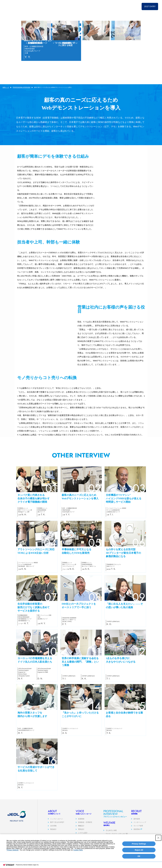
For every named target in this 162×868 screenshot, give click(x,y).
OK (139, 865)
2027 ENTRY (150, 6)
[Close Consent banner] (158, 846)
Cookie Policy (78, 859)
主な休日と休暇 (111, 839)
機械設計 (81, 835)
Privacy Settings (139, 852)
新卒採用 (137, 828)
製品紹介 (53, 838)
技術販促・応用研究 (85, 831)
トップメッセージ (57, 828)
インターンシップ (140, 831)
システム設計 (83, 842)
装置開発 (81, 828)
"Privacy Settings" (13, 859)
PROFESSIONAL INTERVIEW (113, 6)
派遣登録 (137, 838)
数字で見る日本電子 (57, 831)
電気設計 (81, 838)
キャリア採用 (138, 835)
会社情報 (53, 835)
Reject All (139, 859)
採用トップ (76, 6)
